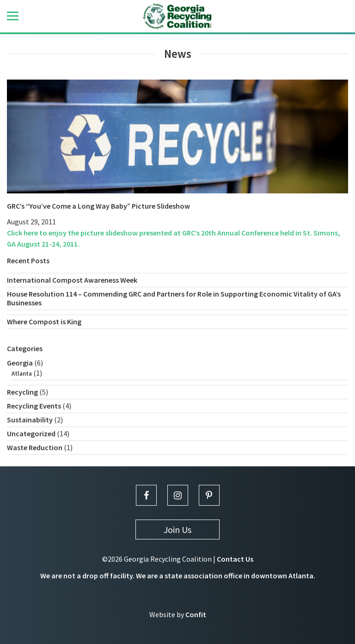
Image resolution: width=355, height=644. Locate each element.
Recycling (22, 392)
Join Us (177, 529)
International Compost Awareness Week (72, 280)
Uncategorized (31, 433)
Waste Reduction (35, 447)
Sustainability (30, 420)
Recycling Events (34, 406)
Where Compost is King (44, 322)
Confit (196, 614)
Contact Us (235, 559)
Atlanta (22, 374)
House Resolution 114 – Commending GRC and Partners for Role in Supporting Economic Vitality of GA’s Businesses (174, 298)
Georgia (20, 363)
